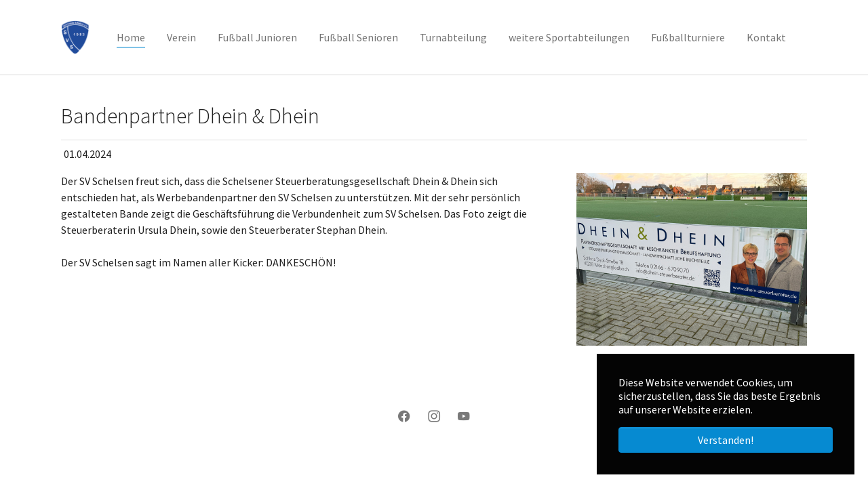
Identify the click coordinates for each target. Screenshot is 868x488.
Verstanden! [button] (726, 440)
